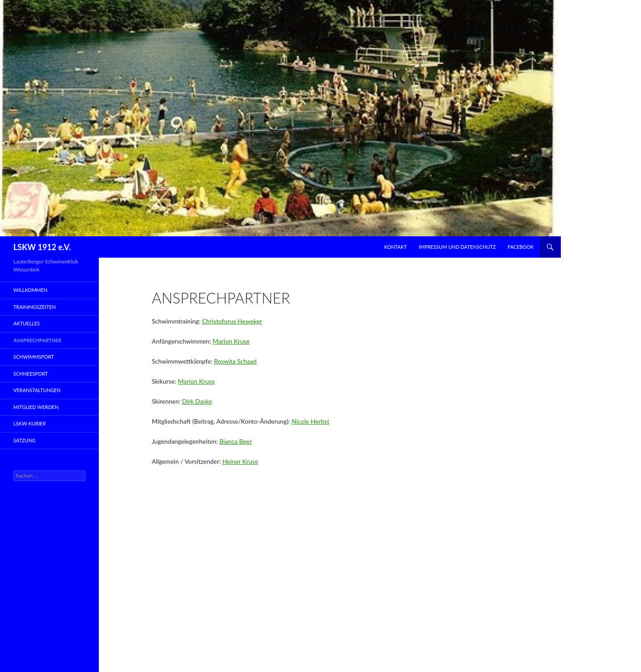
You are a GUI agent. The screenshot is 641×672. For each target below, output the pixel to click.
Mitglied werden (36, 407)
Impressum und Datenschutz (457, 247)
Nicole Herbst (310, 421)
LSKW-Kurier (30, 423)
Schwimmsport (34, 357)
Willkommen (30, 290)
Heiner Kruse (240, 461)
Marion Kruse (231, 341)
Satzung (24, 440)
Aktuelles (26, 323)
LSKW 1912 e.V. (42, 247)
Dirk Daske (197, 401)
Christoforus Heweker (232, 321)
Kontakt (396, 247)
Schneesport (30, 374)
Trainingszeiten (34, 307)
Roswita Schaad (235, 361)
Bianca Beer (236, 441)
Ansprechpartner (37, 340)
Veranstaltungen (37, 390)
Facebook (521, 247)
